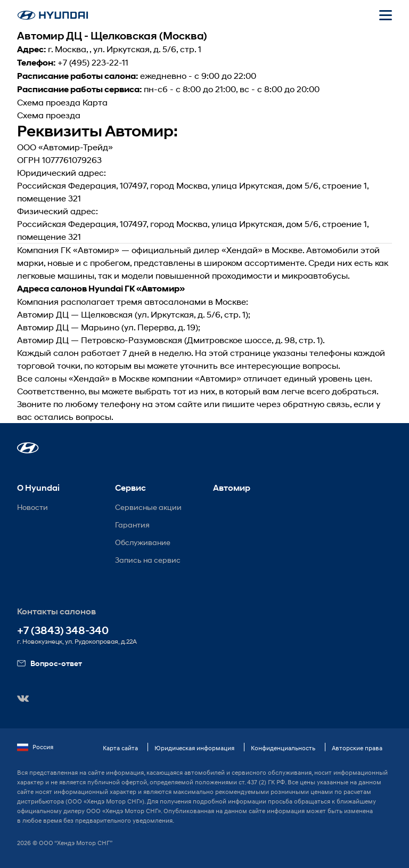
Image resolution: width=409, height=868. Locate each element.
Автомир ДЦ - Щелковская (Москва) (112, 36)
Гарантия (132, 525)
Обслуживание (143, 542)
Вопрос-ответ (50, 663)
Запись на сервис (148, 560)
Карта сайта (120, 748)
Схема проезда (49, 102)
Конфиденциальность (283, 748)
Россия (35, 747)
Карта (95, 102)
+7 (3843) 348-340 (63, 631)
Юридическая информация (194, 748)
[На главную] (53, 15)
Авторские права (357, 748)
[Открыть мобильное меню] (386, 15)
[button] (28, 448)
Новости (32, 507)
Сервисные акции (148, 507)
